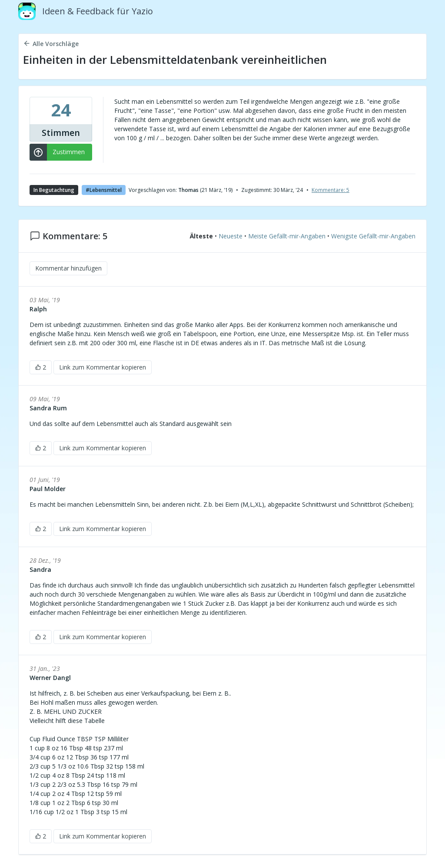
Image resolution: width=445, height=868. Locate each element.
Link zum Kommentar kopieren (103, 367)
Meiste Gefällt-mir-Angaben (287, 236)
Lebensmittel (106, 190)
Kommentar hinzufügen (68, 268)
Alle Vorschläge (51, 44)
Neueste (231, 236)
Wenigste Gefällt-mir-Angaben (373, 236)
